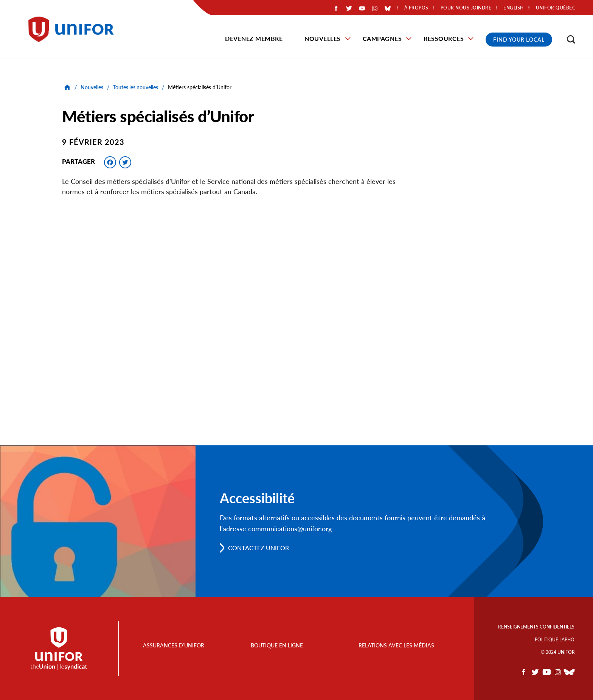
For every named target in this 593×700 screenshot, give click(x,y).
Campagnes (382, 38)
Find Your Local (519, 40)
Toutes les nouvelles (136, 87)
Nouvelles (323, 38)
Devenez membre (254, 38)
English (514, 8)
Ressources (444, 38)
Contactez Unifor (258, 548)
